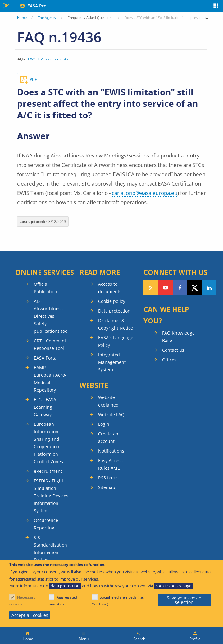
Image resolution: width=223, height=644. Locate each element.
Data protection (114, 311)
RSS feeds (108, 478)
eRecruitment (48, 471)
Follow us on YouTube (165, 288)
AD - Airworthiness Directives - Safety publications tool (51, 316)
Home (22, 18)
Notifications (111, 451)
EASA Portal (46, 358)
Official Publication (46, 288)
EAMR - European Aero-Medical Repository (50, 379)
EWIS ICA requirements (48, 59)
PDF (33, 80)
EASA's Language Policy (116, 341)
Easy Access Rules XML (110, 464)
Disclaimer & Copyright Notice (116, 324)
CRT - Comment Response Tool (50, 344)
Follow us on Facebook (180, 288)
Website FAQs (112, 414)
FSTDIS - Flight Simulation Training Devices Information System (51, 496)
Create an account (108, 437)
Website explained (108, 401)
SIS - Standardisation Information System (50, 549)
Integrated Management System (112, 362)
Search (139, 639)
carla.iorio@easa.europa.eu (145, 193)
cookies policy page (173, 586)
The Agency (47, 18)
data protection (65, 586)
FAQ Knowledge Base (178, 337)
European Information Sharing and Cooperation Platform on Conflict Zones (48, 443)
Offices (169, 360)
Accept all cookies (30, 615)
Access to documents (110, 288)
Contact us (173, 350)
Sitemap (107, 487)
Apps (216, 7)
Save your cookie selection (184, 600)
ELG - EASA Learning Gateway (45, 407)
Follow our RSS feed (151, 288)
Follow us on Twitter (195, 288)
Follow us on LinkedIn (209, 288)
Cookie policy (112, 301)
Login (104, 424)
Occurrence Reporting (46, 524)
